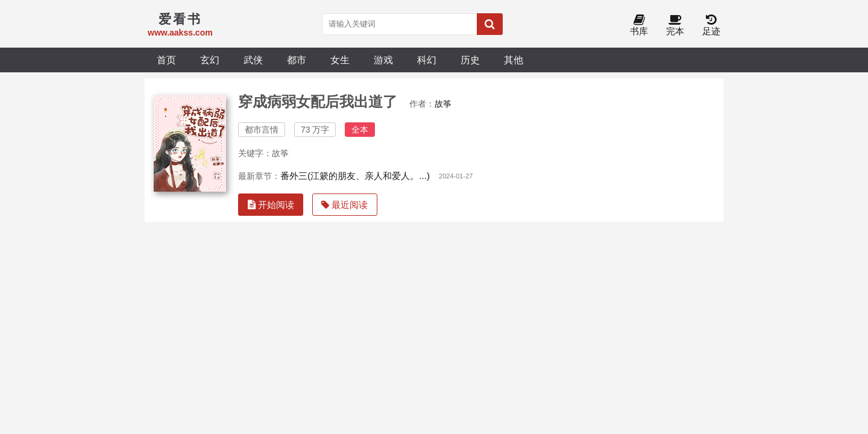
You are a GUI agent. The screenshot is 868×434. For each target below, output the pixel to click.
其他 (514, 60)
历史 (470, 60)
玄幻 (210, 60)
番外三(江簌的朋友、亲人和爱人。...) (355, 176)
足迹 (711, 26)
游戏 (383, 60)
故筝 (443, 104)
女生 (340, 60)
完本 (675, 26)
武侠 (253, 60)
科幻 (427, 60)
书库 (639, 26)
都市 (297, 60)
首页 (166, 60)
